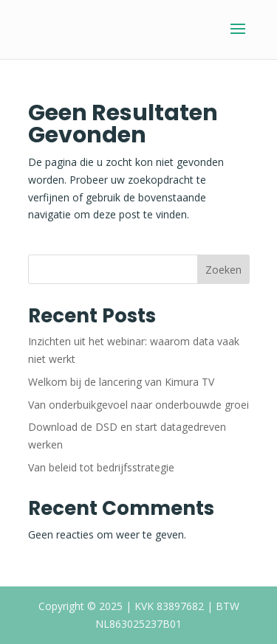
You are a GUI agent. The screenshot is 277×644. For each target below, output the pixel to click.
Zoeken (223, 270)
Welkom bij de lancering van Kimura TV (121, 382)
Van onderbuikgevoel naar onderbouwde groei (138, 405)
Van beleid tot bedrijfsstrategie (101, 467)
